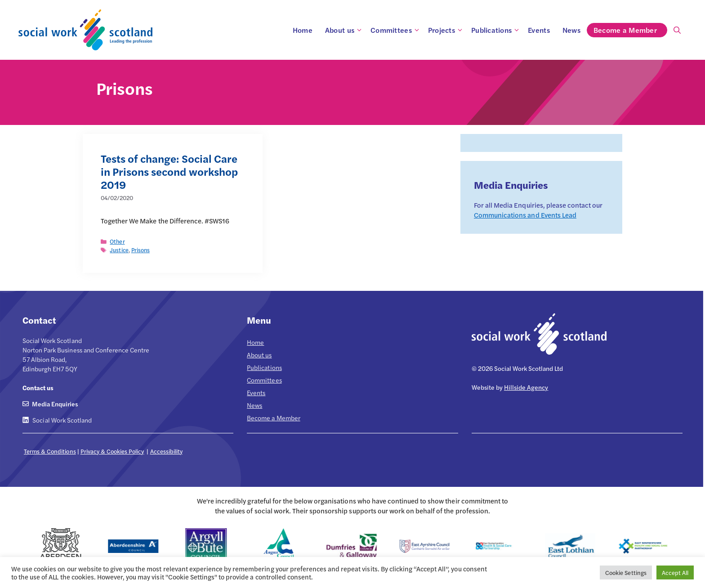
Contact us (38, 388)
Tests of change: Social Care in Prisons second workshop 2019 (169, 171)
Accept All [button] (675, 572)
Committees (396, 30)
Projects (446, 30)
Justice (119, 250)
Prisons (141, 250)
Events (539, 30)
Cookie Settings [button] (626, 572)
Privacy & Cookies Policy (112, 451)
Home (303, 30)
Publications (496, 30)
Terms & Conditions (50, 451)
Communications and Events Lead (525, 215)
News (571, 30)
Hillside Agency (526, 387)
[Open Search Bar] (677, 30)
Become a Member (630, 30)
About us (345, 30)
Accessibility (166, 451)
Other (117, 241)
